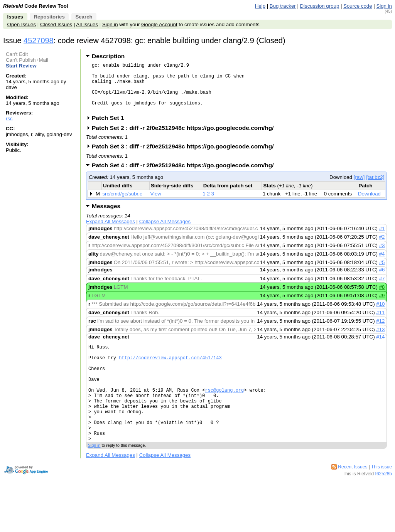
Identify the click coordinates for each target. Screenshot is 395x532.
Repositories (49, 17)
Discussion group (320, 6)
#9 (382, 306)
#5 (382, 273)
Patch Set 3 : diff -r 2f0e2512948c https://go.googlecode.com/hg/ (185, 157)
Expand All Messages (111, 232)
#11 (380, 323)
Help (260, 6)
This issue (381, 498)
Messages (106, 216)
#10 (380, 314)
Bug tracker (283, 6)
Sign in (384, 6)
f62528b (384, 505)
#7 (382, 289)
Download (369, 204)
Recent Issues (353, 498)
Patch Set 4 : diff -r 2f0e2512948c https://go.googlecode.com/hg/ (185, 176)
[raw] (359, 188)
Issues (15, 17)
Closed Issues (56, 24)
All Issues (87, 24)
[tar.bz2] (375, 188)
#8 (382, 297)
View (156, 204)
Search (84, 17)
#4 (382, 264)
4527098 (39, 40)
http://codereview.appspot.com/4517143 (170, 371)
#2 (382, 247)
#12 (380, 331)
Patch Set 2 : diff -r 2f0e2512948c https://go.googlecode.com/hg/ (185, 138)
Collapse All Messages (165, 232)
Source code (358, 6)
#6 (382, 280)
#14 (380, 347)
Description (108, 56)
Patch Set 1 (111, 128)
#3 (382, 256)
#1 (382, 239)
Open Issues (22, 24)
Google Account (159, 24)
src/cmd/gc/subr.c (122, 204)
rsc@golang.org (224, 411)
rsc (9, 119)
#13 (380, 340)
